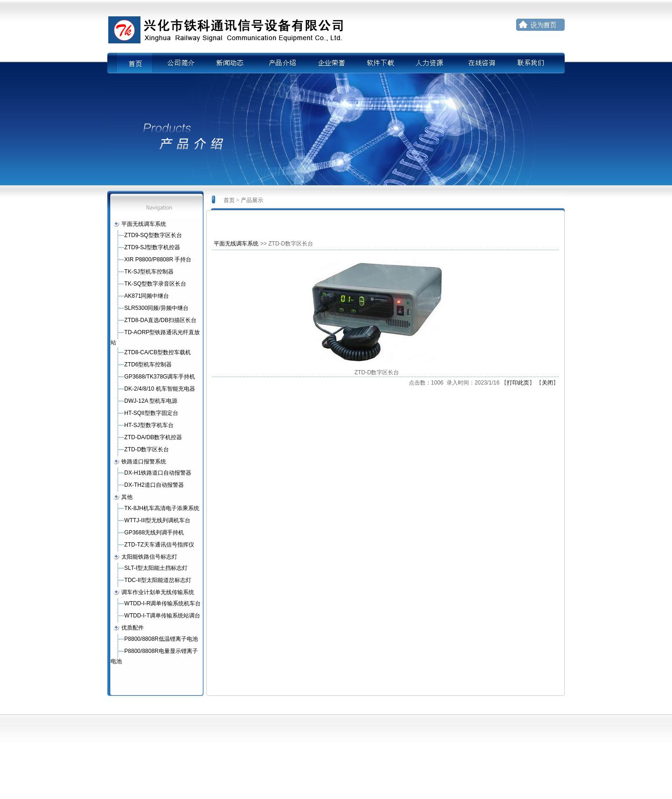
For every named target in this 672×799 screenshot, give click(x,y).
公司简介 (179, 63)
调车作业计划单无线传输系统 (158, 592)
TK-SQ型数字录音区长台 (155, 284)
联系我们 (532, 63)
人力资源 (431, 63)
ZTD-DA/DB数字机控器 (153, 437)
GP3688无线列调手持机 (154, 533)
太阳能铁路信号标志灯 (149, 557)
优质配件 (133, 628)
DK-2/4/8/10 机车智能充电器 (159, 389)
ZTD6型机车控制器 (148, 364)
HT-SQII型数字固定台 (151, 413)
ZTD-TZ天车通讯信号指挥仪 (159, 545)
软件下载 (380, 63)
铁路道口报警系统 (144, 462)
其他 (127, 497)
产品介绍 (280, 63)
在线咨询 (481, 63)
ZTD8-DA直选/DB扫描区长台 (160, 320)
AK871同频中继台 (147, 296)
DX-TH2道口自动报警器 (154, 485)
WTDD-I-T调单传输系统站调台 (162, 616)
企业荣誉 (330, 63)
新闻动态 (229, 63)
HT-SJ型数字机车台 (149, 425)
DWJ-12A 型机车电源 (151, 401)
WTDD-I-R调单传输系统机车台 (162, 603)
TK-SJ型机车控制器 (149, 272)
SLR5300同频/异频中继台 (156, 308)
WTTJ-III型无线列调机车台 (157, 520)
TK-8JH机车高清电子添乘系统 (162, 508)
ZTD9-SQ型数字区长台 (153, 235)
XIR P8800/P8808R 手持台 (158, 259)
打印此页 (518, 383)
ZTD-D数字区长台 (147, 449)
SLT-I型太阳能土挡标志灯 (156, 568)
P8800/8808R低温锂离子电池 (161, 639)
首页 (140, 63)
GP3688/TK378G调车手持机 (160, 377)
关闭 (547, 383)
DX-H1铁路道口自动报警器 (158, 473)
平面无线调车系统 (144, 224)
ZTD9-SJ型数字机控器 (152, 247)
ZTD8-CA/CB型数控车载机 (157, 352)
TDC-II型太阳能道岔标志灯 (157, 580)
